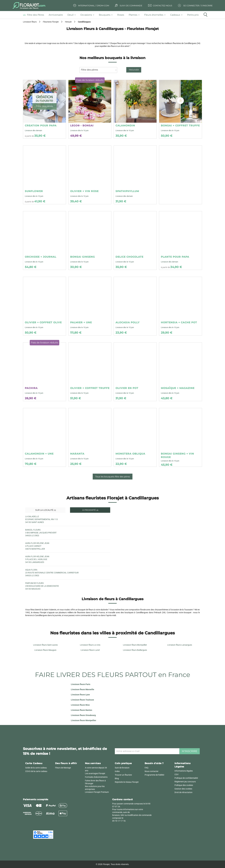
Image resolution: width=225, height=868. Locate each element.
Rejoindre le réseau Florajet (127, 782)
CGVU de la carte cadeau (36, 771)
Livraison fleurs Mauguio (45, 650)
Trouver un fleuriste (123, 775)
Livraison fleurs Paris (81, 684)
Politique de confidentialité (186, 778)
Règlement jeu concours (185, 782)
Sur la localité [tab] (45, 510)
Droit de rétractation (183, 792)
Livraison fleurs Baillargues (135, 650)
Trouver (134, 70)
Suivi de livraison (122, 768)
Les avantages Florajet (95, 773)
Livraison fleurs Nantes (82, 710)
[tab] (35, 15)
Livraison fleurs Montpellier (135, 645)
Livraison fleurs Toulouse (82, 700)
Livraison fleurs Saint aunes (45, 645)
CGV (176, 774)
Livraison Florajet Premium (97, 792)
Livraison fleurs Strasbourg (83, 715)
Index (117, 771)
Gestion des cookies (183, 789)
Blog (117, 778)
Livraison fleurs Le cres (90, 645)
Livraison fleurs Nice (80, 705)
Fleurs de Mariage (63, 768)
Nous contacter (152, 771)
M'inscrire (190, 751)
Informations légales (184, 771)
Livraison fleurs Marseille (83, 689)
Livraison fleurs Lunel (90, 650)
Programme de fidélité (154, 775)
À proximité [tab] (90, 510)
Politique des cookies (184, 785)
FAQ (147, 768)
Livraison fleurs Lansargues (180, 645)
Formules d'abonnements (96, 777)
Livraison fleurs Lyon (80, 695)
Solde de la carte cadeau (36, 768)
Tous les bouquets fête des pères (113, 477)
